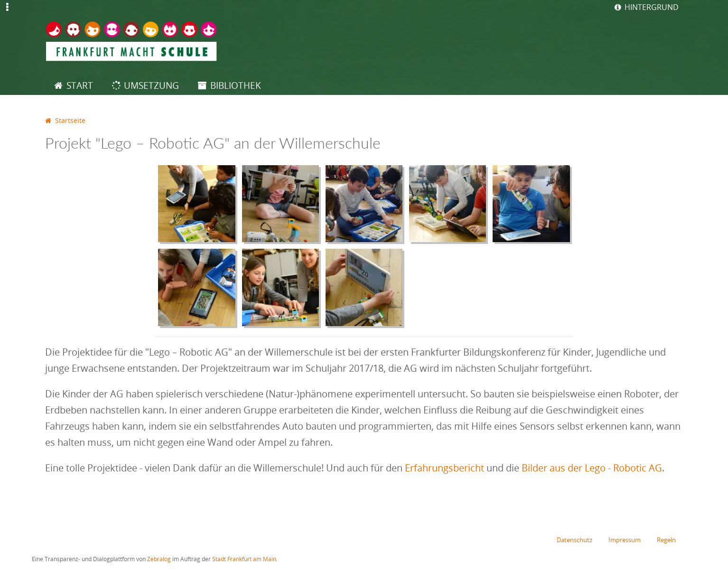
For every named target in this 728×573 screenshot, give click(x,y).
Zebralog (159, 559)
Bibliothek (236, 85)
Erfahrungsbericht (444, 468)
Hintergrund (652, 7)
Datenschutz (574, 540)
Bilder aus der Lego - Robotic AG (592, 468)
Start (80, 85)
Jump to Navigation (7, 13)
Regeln (666, 540)
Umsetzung (151, 85)
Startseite (70, 120)
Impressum (625, 540)
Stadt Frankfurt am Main (244, 559)
